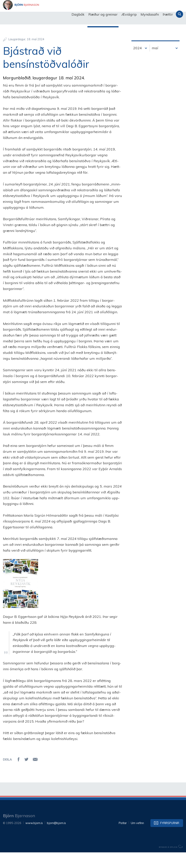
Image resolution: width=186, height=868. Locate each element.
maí (155, 64)
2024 (137, 64)
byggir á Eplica (171, 862)
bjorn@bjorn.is (56, 839)
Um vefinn (137, 839)
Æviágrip (129, 14)
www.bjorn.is (34, 839)
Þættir (168, 14)
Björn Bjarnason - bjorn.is (42, 14)
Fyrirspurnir (170, 839)
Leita (179, 14)
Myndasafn (150, 14)
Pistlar (123, 839)
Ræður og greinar (103, 14)
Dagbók (78, 14)
